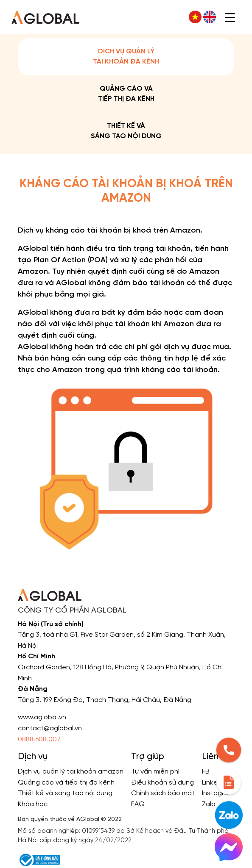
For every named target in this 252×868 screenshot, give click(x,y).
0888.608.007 (39, 739)
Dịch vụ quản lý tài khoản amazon (71, 772)
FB (206, 772)
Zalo (209, 804)
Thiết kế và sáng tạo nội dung (126, 131)
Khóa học (33, 804)
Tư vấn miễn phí (155, 772)
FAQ (138, 804)
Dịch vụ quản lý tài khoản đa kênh (126, 57)
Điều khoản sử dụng (162, 783)
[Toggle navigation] (230, 17)
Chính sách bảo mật (163, 793)
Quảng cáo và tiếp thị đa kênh (126, 94)
